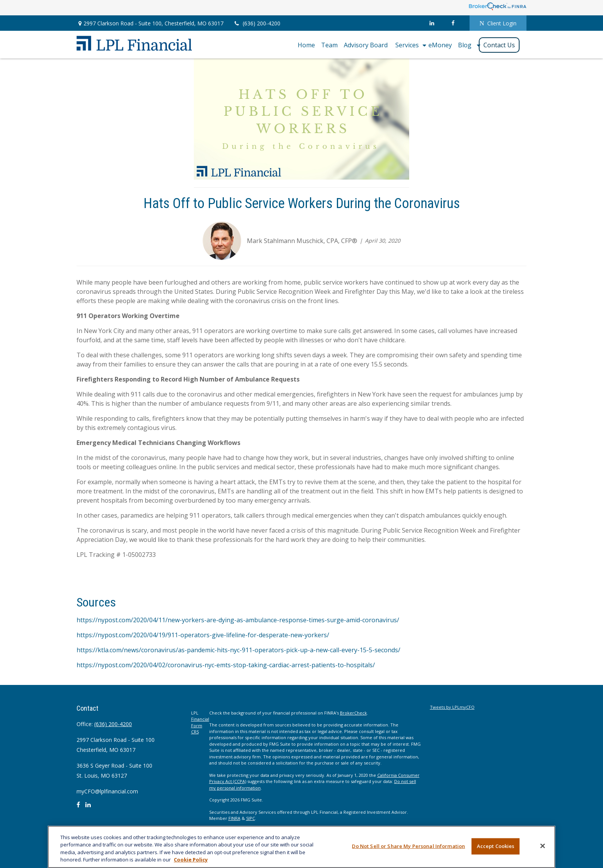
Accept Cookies (496, 846)
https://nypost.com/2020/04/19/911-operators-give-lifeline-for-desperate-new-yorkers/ (203, 635)
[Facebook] (453, 23)
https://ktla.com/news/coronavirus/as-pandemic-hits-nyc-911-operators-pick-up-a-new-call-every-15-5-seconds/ (238, 650)
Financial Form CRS (200, 725)
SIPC (251, 818)
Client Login (498, 23)
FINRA (234, 818)
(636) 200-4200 (257, 23)
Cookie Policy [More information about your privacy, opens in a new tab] (191, 860)
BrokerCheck (353, 713)
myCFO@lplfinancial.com (107, 791)
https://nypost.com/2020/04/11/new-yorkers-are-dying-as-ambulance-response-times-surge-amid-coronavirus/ (238, 620)
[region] (301, 847)
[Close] (543, 846)
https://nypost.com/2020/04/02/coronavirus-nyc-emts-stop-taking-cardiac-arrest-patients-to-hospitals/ (226, 665)
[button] (306, 45)
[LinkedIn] (432, 23)
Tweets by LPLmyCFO (452, 707)
